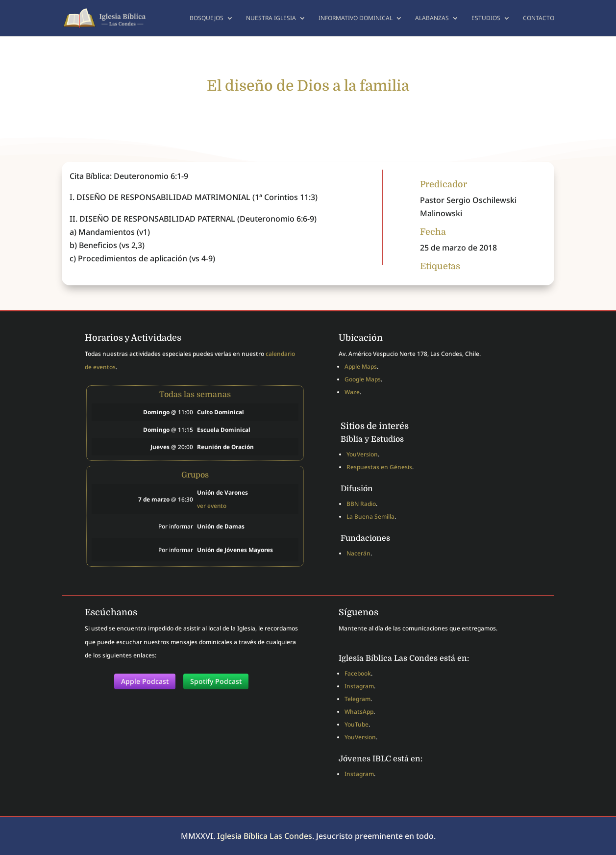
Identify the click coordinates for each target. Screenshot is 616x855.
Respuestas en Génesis (379, 467)
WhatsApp (359, 712)
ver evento (212, 505)
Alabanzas (432, 18)
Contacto (539, 18)
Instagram (359, 686)
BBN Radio (361, 504)
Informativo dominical (356, 18)
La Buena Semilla (370, 516)
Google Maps (363, 379)
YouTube (357, 724)
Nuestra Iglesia (271, 18)
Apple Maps (361, 366)
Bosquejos (207, 18)
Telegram (357, 699)
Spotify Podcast (216, 681)
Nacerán (358, 553)
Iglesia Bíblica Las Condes (265, 836)
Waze (352, 392)
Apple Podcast (145, 681)
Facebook (358, 673)
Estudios (486, 18)
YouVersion (362, 454)
